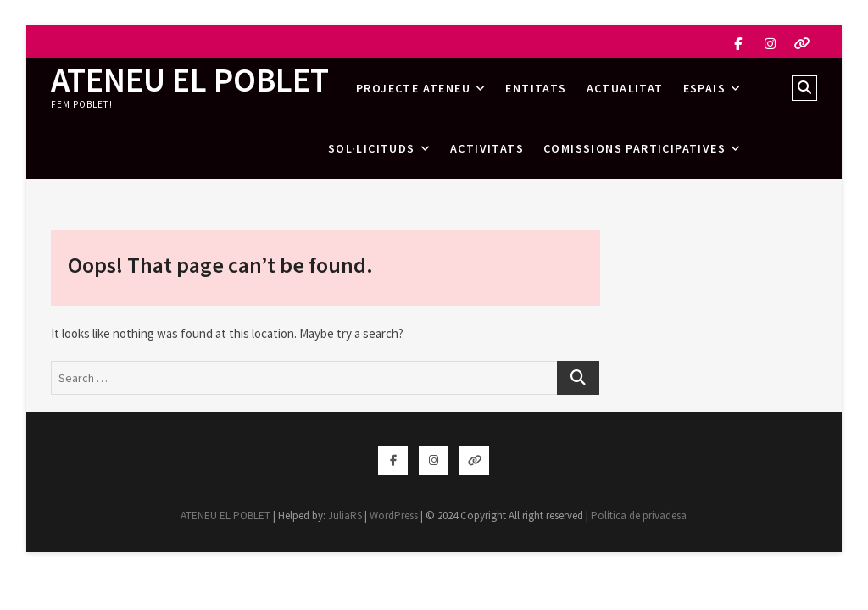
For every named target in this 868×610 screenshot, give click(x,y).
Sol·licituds (372, 148)
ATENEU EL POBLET (190, 80)
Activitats (487, 148)
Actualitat (625, 88)
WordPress (394, 516)
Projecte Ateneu (413, 88)
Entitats (536, 88)
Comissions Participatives (634, 148)
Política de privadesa (639, 516)
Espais (704, 88)
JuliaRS (345, 516)
